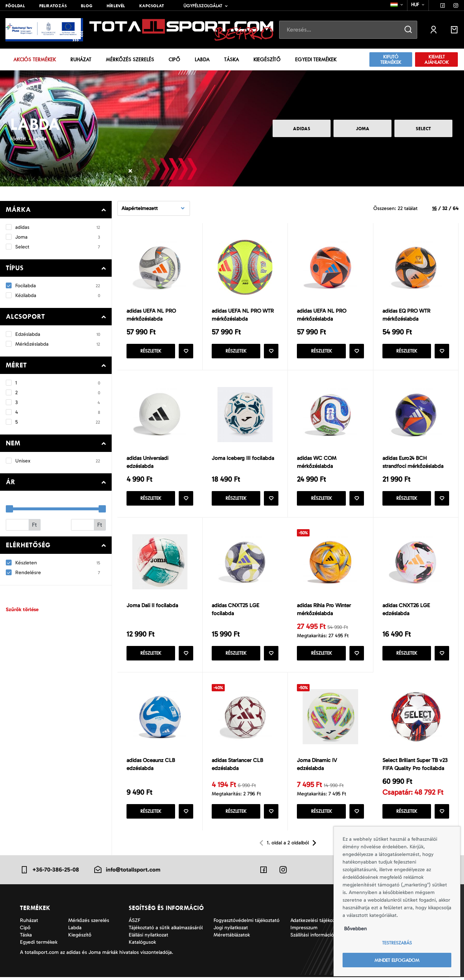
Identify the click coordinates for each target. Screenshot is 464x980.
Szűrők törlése (22, 610)
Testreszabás (397, 943)
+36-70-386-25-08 (49, 872)
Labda (202, 59)
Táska (231, 59)
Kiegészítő (267, 59)
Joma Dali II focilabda (152, 607)
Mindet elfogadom (397, 960)
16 (434, 208)
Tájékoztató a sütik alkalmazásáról (166, 930)
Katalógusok (142, 945)
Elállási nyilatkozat (148, 938)
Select (423, 129)
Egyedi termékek (316, 59)
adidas (302, 129)
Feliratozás (53, 6)
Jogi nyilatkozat (231, 930)
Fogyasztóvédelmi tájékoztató (246, 923)
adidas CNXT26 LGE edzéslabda (406, 611)
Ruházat (81, 59)
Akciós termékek (35, 59)
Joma (363, 129)
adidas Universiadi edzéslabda (147, 463)
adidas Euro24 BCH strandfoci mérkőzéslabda (413, 463)
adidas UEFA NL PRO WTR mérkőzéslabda (243, 315)
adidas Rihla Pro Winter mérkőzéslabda (324, 611)
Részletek (151, 352)
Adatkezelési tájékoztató (317, 923)
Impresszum (304, 930)
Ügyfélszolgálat (203, 6)
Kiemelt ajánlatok (437, 59)
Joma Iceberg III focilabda (243, 459)
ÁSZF (134, 923)
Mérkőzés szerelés (130, 59)
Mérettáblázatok (232, 938)
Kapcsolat (152, 6)
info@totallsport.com (127, 872)
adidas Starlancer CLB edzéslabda (237, 767)
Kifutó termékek (391, 59)
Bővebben (355, 929)
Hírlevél (116, 6)
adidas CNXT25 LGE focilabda (235, 611)
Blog (87, 6)
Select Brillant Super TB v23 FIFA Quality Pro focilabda (415, 767)
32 (445, 208)
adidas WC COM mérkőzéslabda (317, 463)
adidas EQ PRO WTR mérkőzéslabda (406, 315)
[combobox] (397, 5)
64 (456, 208)
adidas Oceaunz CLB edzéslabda (151, 767)
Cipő (174, 59)
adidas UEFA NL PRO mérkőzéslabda (151, 315)
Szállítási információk (313, 938)
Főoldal (15, 6)
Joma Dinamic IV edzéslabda (317, 767)
